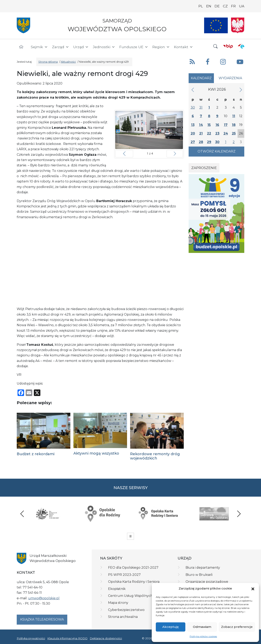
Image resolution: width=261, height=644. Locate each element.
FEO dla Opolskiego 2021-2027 (133, 568)
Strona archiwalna (123, 617)
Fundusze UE (134, 47)
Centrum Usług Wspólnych (130, 596)
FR (233, 6)
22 (209, 133)
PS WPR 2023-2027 (124, 575)
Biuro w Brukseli (199, 575)
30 (193, 107)
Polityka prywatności (31, 638)
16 (217, 125)
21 (201, 133)
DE (217, 6)
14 (201, 125)
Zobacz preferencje (237, 627)
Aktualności (68, 62)
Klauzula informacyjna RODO (67, 638)
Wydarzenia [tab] (230, 78)
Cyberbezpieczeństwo (126, 610)
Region (161, 47)
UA (242, 6)
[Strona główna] (21, 47)
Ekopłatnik (117, 589)
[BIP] (228, 46)
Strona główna (48, 62)
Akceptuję (170, 627)
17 (226, 125)
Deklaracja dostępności (106, 638)
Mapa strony (118, 603)
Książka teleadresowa (42, 619)
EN (209, 6)
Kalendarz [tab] (201, 78)
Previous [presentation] (22, 514)
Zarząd (61, 47)
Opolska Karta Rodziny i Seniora (134, 582)
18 (234, 125)
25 (234, 133)
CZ (225, 6)
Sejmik (39, 47)
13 (193, 125)
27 (193, 142)
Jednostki (104, 47)
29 (209, 142)
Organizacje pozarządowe (207, 582)
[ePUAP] (241, 46)
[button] (253, 588)
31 (201, 107)
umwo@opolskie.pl (44, 598)
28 (201, 142)
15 (209, 125)
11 (234, 116)
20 (193, 133)
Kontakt (184, 47)
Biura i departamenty (203, 568)
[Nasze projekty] (216, 25)
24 (226, 133)
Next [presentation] (239, 514)
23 (217, 133)
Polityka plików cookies (203, 636)
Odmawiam (202, 627)
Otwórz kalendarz (217, 151)
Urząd (81, 47)
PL (201, 6)
